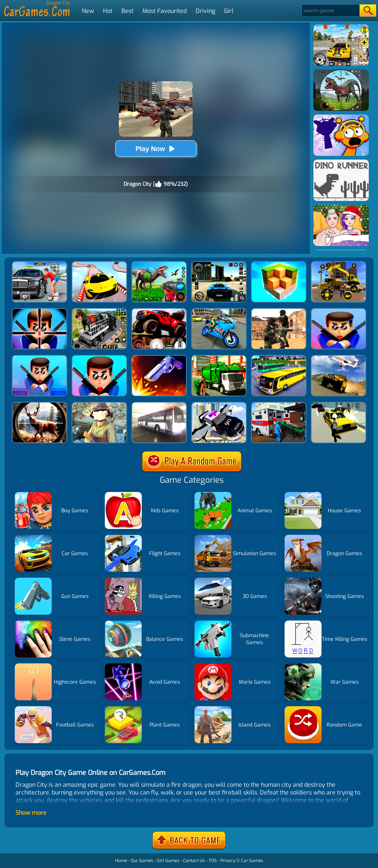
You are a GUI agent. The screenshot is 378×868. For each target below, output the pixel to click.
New (88, 11)
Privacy (228, 861)
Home (121, 861)
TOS (213, 861)
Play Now (156, 149)
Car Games (252, 861)
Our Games (142, 861)
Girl (229, 11)
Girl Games (168, 861)
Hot (108, 11)
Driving (205, 11)
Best (128, 11)
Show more (31, 813)
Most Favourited (165, 11)
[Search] (330, 11)
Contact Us (194, 861)
